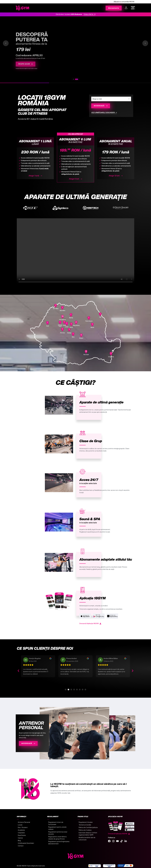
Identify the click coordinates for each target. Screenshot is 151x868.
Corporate (21, 833)
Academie (21, 830)
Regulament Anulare (86, 822)
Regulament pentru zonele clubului (57, 828)
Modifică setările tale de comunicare (87, 839)
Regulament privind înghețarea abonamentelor (59, 843)
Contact (21, 846)
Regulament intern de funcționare (56, 823)
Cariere (20, 838)
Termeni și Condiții (85, 825)
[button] (18, 671)
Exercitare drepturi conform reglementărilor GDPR (88, 834)
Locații (20, 825)
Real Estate (22, 835)
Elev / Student (23, 827)
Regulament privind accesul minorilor (58, 833)
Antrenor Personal (24, 822)
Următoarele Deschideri (26, 843)
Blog (19, 841)
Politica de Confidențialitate (88, 827)
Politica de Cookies (85, 830)
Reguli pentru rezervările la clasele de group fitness (57, 838)
